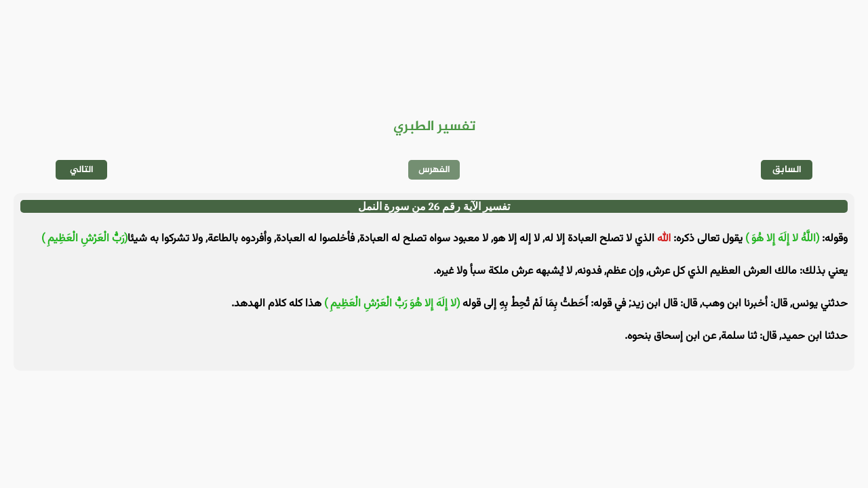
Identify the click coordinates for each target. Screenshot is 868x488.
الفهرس (434, 170)
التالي (82, 170)
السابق (787, 170)
